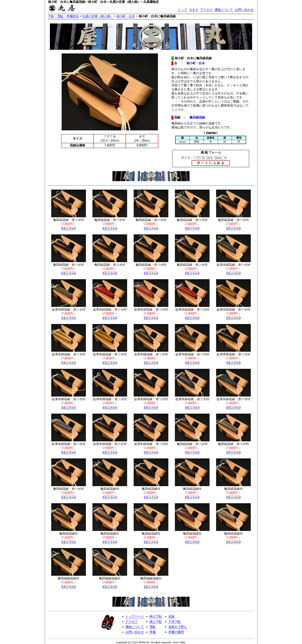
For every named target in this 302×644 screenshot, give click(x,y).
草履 (153, 632)
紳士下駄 (156, 616)
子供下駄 (174, 622)
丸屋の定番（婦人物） (98, 16)
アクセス (206, 10)
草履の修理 (176, 632)
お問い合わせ (244, 10)
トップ (182, 10)
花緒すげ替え (178, 627)
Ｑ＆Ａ (194, 10)
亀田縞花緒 (197, 117)
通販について (224, 10)
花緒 (171, 616)
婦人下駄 (156, 622)
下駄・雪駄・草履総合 (63, 16)
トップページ (135, 616)
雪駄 (153, 627)
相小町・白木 (126, 16)
